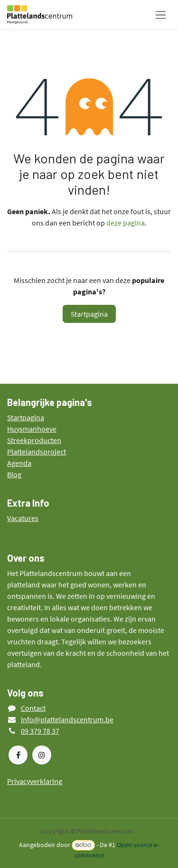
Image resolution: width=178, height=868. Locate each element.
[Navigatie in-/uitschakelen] (161, 14)
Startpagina (89, 314)
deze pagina (126, 223)
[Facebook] (18, 755)
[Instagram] (42, 755)
